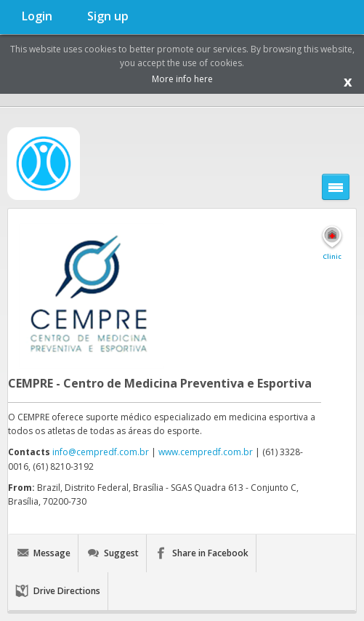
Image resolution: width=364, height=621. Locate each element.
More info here (182, 79)
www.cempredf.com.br (206, 452)
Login (37, 16)
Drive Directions (67, 591)
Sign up (108, 16)
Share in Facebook (210, 553)
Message (52, 553)
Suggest (121, 553)
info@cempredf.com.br (101, 452)
